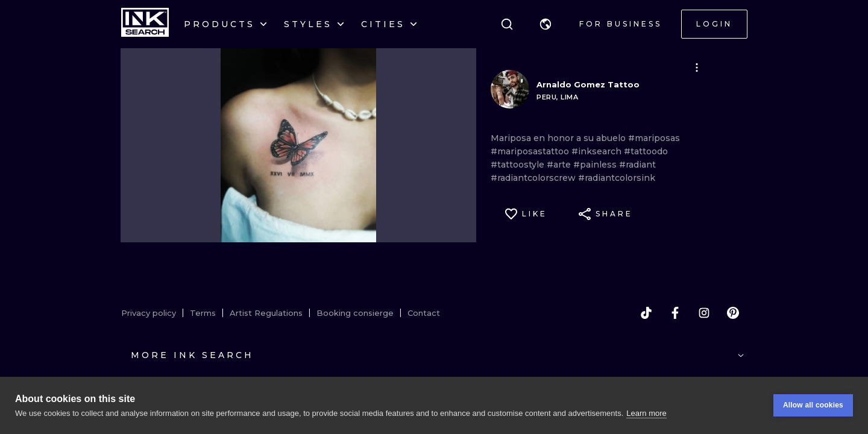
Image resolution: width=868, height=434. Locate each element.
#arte (560, 165)
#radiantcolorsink (617, 178)
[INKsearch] (145, 24)
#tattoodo (646, 151)
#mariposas (654, 138)
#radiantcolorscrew (534, 178)
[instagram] (704, 313)
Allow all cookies (813, 405)
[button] (546, 24)
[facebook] (675, 313)
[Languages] (546, 24)
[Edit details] (697, 68)
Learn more (646, 413)
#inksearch (598, 151)
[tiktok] (646, 313)
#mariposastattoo (531, 151)
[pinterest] (733, 313)
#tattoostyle (519, 165)
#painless (596, 165)
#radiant (637, 165)
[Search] (507, 24)
